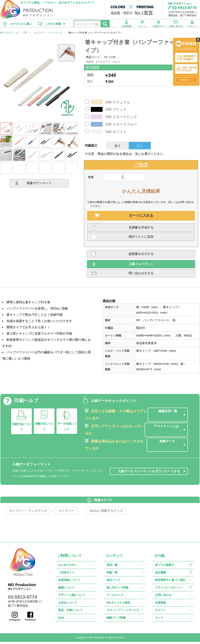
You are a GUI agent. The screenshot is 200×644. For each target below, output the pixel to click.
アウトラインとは (167, 428)
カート (142, 23)
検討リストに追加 (141, 239)
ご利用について (69, 558)
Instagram (16, 619)
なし (140, 148)
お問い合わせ (176, 23)
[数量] (124, 179)
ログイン (192, 23)
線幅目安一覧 (168, 413)
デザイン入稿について (72, 597)
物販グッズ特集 (116, 620)
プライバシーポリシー (169, 590)
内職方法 (44, 429)
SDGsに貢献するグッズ (106, 513)
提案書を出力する (141, 256)
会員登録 (127, 23)
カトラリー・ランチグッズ (48, 34)
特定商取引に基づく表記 (170, 582)
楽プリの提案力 (165, 567)
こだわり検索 (53, 24)
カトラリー (66, 513)
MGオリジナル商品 (118, 605)
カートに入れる (141, 218)
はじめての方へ (68, 567)
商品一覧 (112, 567)
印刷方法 (21, 429)
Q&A (61, 620)
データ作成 (67, 429)
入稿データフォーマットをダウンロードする (149, 473)
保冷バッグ (113, 582)
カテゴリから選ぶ (21, 24)
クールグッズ (115, 597)
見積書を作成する (141, 230)
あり (118, 148)
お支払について (68, 605)
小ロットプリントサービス (123, 612)
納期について (66, 590)
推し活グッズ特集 (118, 590)
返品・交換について (71, 612)
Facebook (31, 619)
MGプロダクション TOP (14, 34)
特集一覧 (112, 575)
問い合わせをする (141, 275)
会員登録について (69, 582)
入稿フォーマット (141, 266)
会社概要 (161, 575)
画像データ (168, 443)
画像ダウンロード (39, 185)
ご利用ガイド (159, 23)
